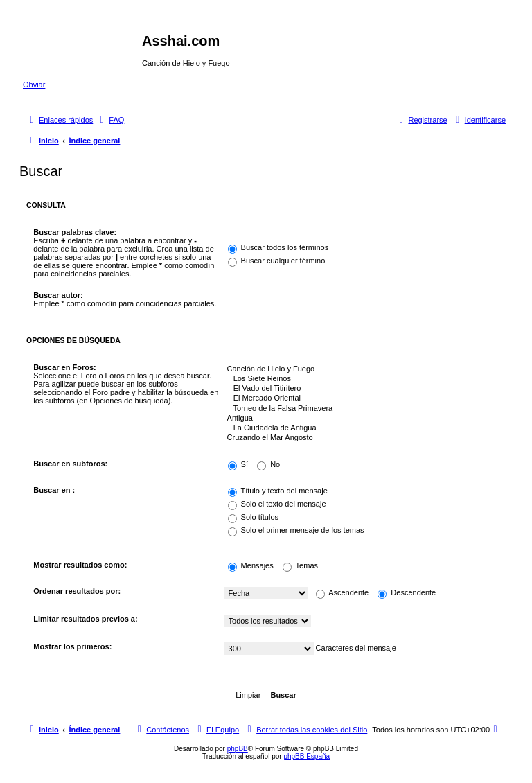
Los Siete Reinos (362, 379)
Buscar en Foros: (64, 367)
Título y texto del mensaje (278, 491)
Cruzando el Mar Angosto (362, 438)
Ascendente (343, 592)
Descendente (407, 592)
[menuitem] (110, 120)
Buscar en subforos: (70, 464)
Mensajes (251, 565)
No (268, 464)
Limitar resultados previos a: (85, 619)
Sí (238, 464)
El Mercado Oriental (362, 398)
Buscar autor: (58, 295)
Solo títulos (253, 517)
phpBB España (307, 756)
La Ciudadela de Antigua (362, 428)
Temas (300, 565)
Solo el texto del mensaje (277, 504)
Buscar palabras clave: (75, 232)
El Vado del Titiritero (362, 389)
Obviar (34, 85)
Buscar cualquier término (277, 261)
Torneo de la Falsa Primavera (362, 409)
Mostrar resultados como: (80, 565)
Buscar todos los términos (278, 247)
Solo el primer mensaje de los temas (296, 530)
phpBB (238, 749)
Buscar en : (54, 490)
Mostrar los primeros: (72, 646)
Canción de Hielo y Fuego (362, 369)
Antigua (362, 419)
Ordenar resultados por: (77, 591)
